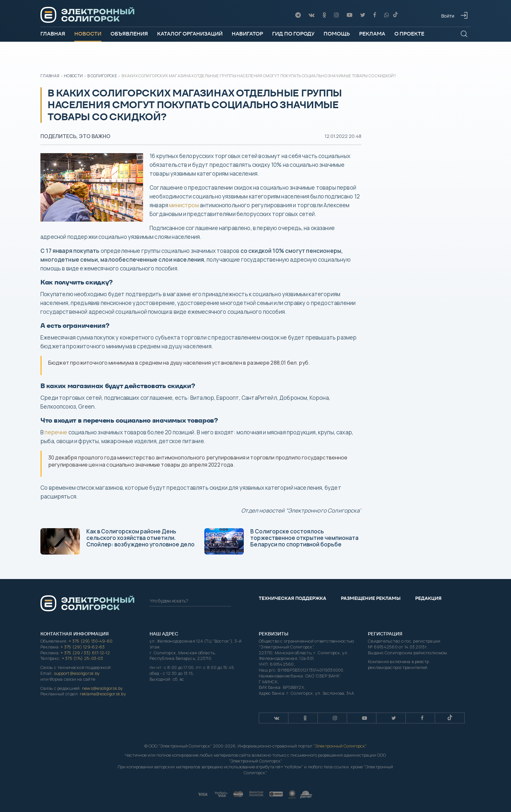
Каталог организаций (190, 34)
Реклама (372, 34)
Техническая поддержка (292, 598)
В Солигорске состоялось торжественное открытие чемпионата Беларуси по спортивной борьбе (281, 541)
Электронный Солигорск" (340, 746)
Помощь (337, 34)
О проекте (409, 34)
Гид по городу (293, 34)
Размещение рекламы (371, 598)
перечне (56, 432)
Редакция (428, 598)
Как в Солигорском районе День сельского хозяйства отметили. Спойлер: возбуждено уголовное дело (117, 541)
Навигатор (247, 34)
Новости (88, 34)
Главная (53, 34)
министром (184, 205)
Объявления (129, 34)
